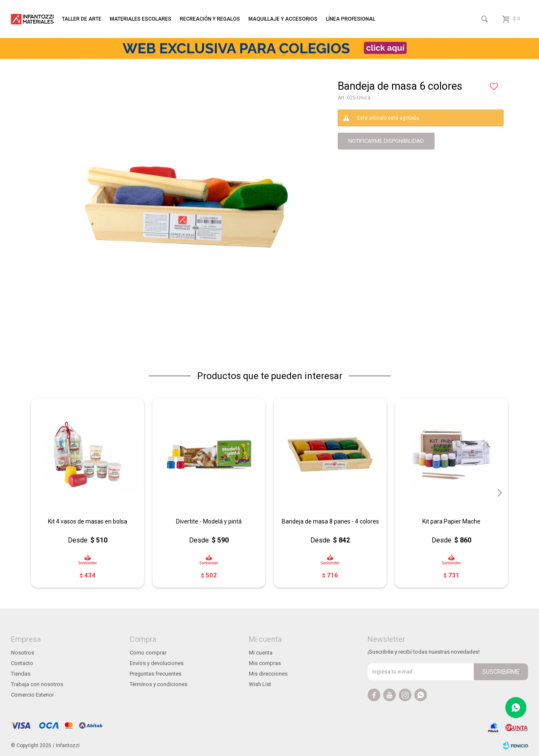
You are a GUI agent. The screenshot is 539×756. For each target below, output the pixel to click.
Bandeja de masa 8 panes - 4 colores (330, 521)
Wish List (260, 684)
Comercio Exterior (32, 695)
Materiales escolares (141, 19)
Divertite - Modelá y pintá (209, 521)
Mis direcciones (268, 674)
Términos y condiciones (159, 684)
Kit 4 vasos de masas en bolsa (88, 521)
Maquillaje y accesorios (283, 19)
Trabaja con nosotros (37, 684)
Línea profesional (351, 19)
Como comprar (148, 653)
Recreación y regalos (210, 19)
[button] (499, 493)
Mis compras (265, 663)
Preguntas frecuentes (156, 674)
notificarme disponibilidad (386, 141)
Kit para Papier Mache (451, 521)
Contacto (22, 663)
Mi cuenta (261, 653)
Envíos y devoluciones (157, 663)
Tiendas (21, 674)
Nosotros (23, 653)
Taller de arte (82, 19)
